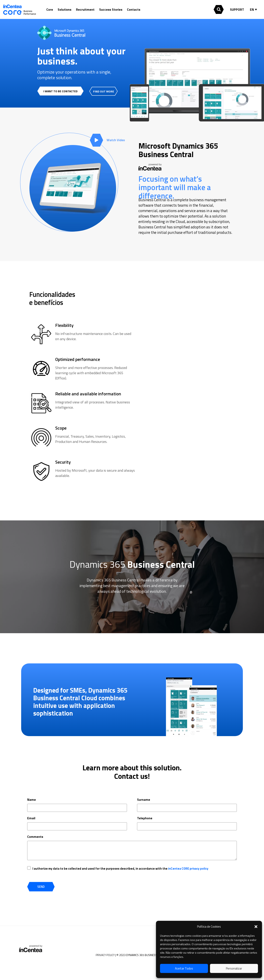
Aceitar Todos (184, 968)
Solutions (64, 9)
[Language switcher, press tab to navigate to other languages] (254, 9)
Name (32, 800)
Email (31, 818)
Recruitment (85, 9)
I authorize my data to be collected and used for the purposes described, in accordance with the (120, 869)
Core (50, 9)
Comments (35, 837)
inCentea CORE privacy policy (188, 869)
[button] (256, 927)
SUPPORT (237, 9)
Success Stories (111, 9)
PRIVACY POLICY (105, 955)
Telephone (145, 818)
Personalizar (234, 968)
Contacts (134, 9)
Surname (144, 800)
